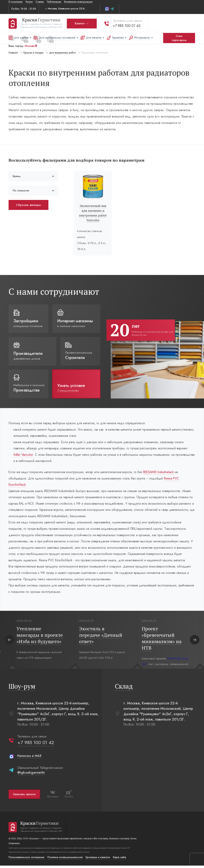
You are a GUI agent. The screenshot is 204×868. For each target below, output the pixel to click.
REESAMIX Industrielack (161, 473)
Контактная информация (78, 2)
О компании (15, 2)
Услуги (29, 2)
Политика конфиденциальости (65, 860)
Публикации (54, 2)
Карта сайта (119, 860)
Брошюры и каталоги (98, 860)
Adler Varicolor (23, 455)
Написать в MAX (29, 758)
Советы (40, 2)
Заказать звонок (24, 797)
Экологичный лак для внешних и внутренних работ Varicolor (93, 213)
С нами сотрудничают (54, 291)
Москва (31, 46)
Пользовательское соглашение (26, 860)
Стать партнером (179, 38)
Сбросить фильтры (28, 205)
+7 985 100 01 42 (126, 25)
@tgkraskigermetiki (31, 775)
